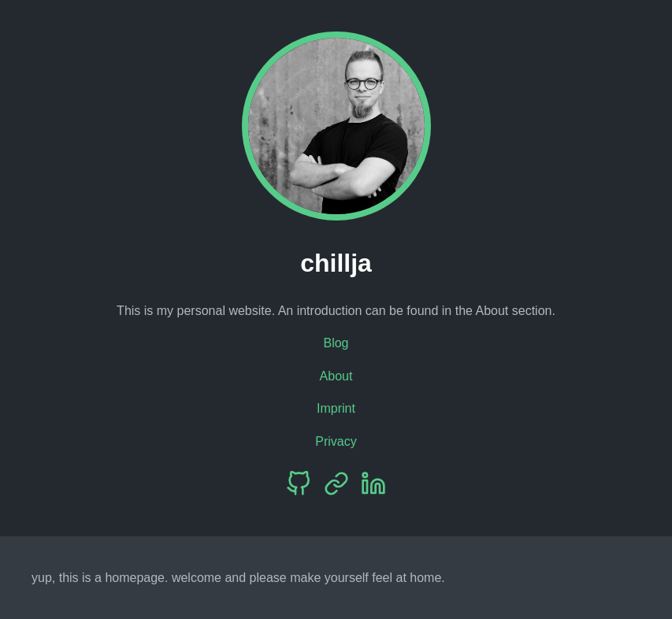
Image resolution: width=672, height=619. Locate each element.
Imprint (336, 408)
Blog (336, 343)
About (336, 376)
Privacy (336, 441)
